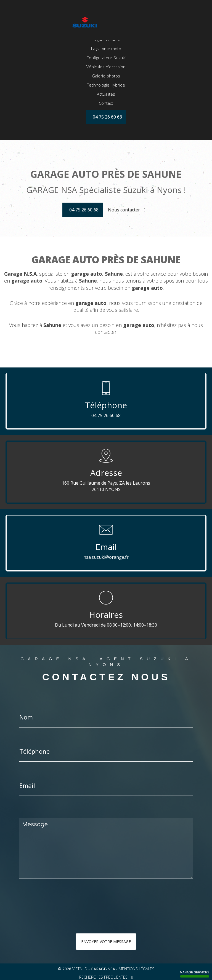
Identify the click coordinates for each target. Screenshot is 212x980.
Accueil (106, 50)
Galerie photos (106, 95)
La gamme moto (106, 68)
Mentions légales (137, 969)
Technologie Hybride (106, 104)
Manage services (195, 974)
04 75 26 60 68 (84, 210)
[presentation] (78, 917)
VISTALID (80, 969)
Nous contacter (127, 210)
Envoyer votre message (106, 942)
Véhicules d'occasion (106, 86)
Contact (106, 122)
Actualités (106, 113)
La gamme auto (106, 59)
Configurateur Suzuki (106, 77)
